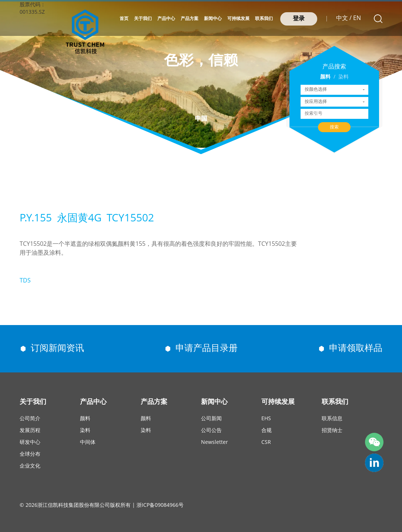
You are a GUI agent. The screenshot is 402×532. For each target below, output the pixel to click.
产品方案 (190, 19)
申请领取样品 (356, 349)
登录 (299, 19)
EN (357, 18)
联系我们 (264, 19)
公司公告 (211, 431)
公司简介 (30, 419)
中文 (342, 18)
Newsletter (215, 443)
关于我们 (143, 19)
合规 (267, 431)
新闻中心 (213, 19)
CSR (266, 443)
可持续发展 (238, 19)
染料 (344, 77)
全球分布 (30, 454)
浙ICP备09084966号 (160, 506)
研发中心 (30, 443)
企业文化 (30, 466)
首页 (124, 19)
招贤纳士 (332, 431)
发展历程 (30, 431)
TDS (25, 281)
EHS (266, 419)
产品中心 (166, 19)
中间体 (88, 443)
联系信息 (332, 419)
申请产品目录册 (207, 349)
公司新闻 (211, 419)
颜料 (325, 77)
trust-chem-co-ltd (374, 463)
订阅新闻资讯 (57, 349)
